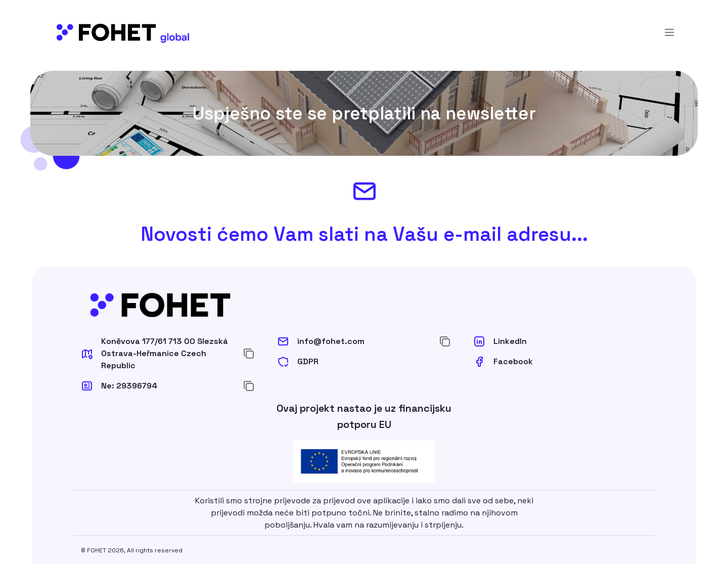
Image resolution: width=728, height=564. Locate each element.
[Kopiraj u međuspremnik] (249, 354)
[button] (158, 354)
